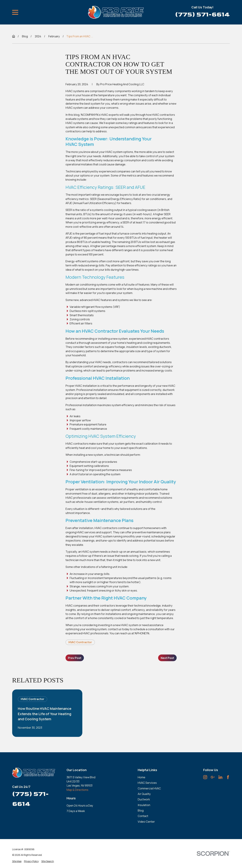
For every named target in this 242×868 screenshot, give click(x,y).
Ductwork (144, 799)
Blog (141, 810)
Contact (143, 816)
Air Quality (144, 794)
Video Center (146, 822)
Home (141, 777)
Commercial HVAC (149, 788)
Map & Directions (77, 790)
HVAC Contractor (80, 642)
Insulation (144, 805)
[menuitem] (17, 861)
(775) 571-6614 (202, 14)
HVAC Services (147, 783)
